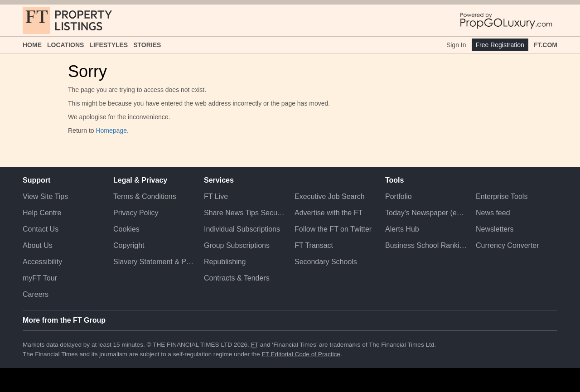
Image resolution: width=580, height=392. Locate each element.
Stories (147, 45)
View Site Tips (45, 196)
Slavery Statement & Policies (154, 262)
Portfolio (399, 196)
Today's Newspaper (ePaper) (426, 213)
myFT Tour (40, 278)
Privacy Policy (136, 213)
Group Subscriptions (237, 245)
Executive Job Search (330, 196)
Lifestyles (109, 45)
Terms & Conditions (145, 196)
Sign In (456, 45)
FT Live (216, 196)
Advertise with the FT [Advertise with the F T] (329, 213)
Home (32, 45)
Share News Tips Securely (245, 213)
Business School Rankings (426, 245)
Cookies (126, 229)
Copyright (129, 245)
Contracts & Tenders (237, 278)
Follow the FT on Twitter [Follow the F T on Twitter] (333, 229)
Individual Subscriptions (242, 229)
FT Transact (314, 245)
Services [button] (219, 180)
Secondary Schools (326, 262)
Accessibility (42, 262)
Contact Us (41, 229)
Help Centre (42, 213)
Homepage (111, 131)
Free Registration (500, 45)
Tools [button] (394, 180)
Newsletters (495, 229)
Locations (65, 45)
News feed (493, 213)
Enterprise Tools (502, 196)
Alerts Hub (402, 229)
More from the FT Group (64, 320)
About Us (38, 245)
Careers (36, 294)
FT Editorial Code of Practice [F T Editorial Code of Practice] (301, 354)
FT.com (546, 45)
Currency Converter (507, 245)
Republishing (225, 262)
